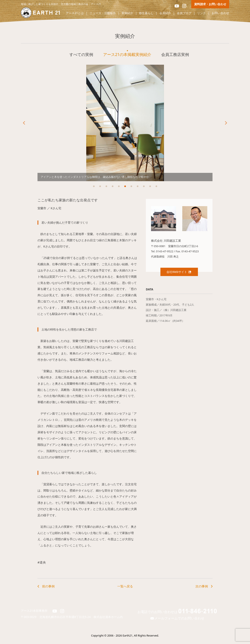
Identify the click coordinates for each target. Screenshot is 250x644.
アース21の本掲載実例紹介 (127, 54)
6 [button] (125, 186)
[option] (125, 123)
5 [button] (119, 186)
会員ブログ (184, 13)
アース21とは (75, 13)
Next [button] (226, 123)
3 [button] (106, 186)
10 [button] (150, 186)
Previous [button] (24, 123)
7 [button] (131, 186)
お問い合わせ (220, 13)
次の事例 (202, 586)
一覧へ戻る (125, 586)
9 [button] (144, 186)
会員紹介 (165, 13)
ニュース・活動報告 (103, 13)
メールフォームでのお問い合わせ (177, 618)
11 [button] (156, 186)
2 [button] (100, 186)
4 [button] (112, 186)
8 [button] (137, 186)
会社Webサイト (179, 272)
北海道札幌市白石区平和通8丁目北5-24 (67, 617)
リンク (201, 13)
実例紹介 (127, 13)
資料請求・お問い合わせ (210, 4)
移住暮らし (146, 13)
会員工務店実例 (175, 54)
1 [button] (94, 186)
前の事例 (48, 586)
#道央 (42, 562)
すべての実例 (81, 54)
